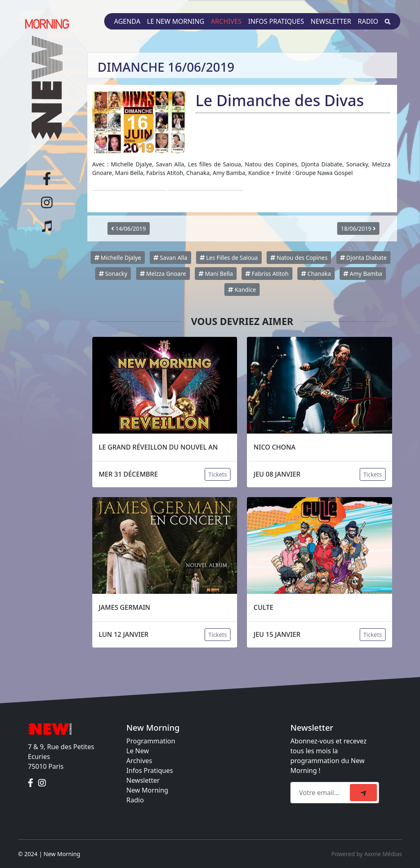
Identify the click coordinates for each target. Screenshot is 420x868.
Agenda (127, 21)
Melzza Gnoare (163, 274)
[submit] (363, 793)
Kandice (242, 290)
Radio (368, 21)
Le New (138, 751)
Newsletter (331, 21)
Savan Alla (170, 258)
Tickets (218, 474)
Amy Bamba (363, 274)
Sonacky (113, 274)
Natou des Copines (299, 258)
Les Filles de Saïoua (229, 258)
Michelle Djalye (118, 258)
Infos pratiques (276, 21)
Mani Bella (216, 274)
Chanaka (316, 274)
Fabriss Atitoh (267, 274)
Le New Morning (176, 21)
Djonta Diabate (363, 258)
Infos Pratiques (150, 770)
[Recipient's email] (321, 793)
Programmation (151, 741)
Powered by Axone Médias (367, 854)
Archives (226, 21)
